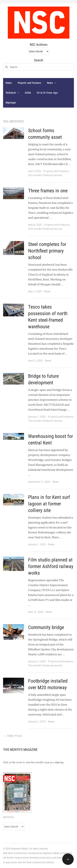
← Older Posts (13, 736)
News (50, 83)
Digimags (11, 103)
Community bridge (46, 627)
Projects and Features (29, 83)
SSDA (28, 93)
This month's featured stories (45, 175)
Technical (11, 93)
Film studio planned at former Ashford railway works (51, 566)
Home (9, 83)
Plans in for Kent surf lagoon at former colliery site (49, 504)
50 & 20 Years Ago (47, 93)
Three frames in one (48, 191)
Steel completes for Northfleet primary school (47, 251)
